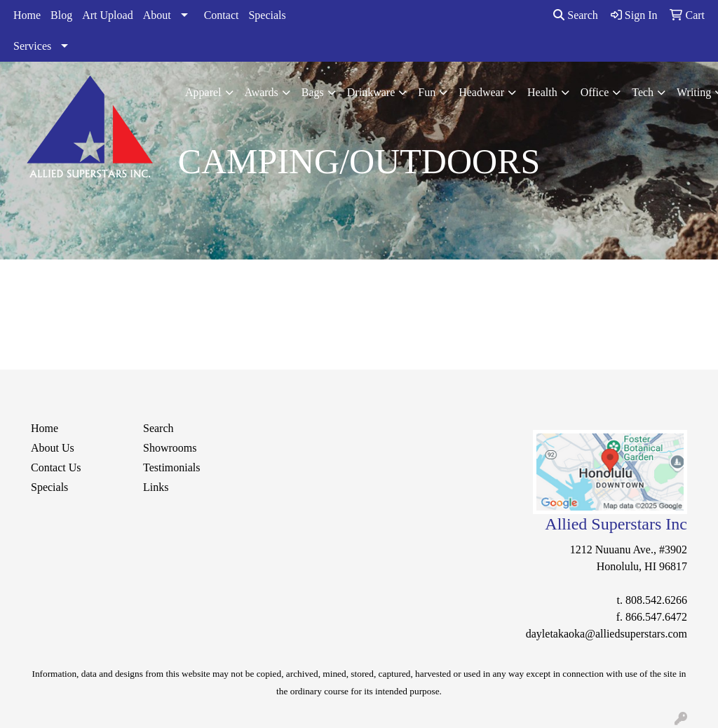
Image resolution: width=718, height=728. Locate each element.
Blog (61, 15)
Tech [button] (643, 92)
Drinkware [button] (371, 92)
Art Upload (107, 15)
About (157, 15)
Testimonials (172, 467)
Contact (222, 15)
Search (576, 15)
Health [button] (542, 92)
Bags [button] (313, 92)
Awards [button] (262, 92)
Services (32, 46)
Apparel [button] (203, 92)
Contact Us (56, 467)
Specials (267, 15)
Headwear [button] (481, 92)
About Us (53, 448)
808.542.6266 (656, 600)
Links (156, 487)
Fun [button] (427, 92)
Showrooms (170, 448)
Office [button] (595, 92)
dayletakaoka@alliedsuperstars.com (607, 634)
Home (27, 15)
